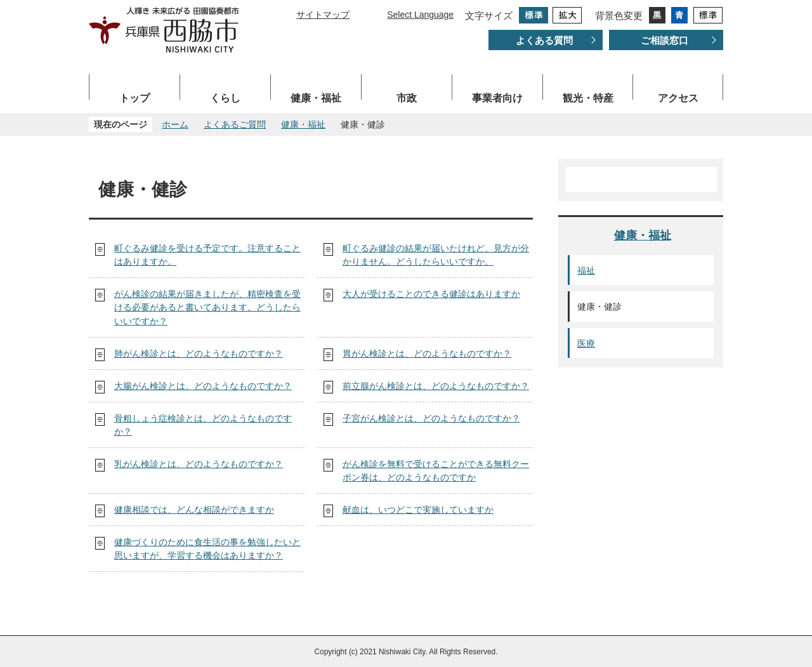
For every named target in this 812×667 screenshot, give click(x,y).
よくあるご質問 (235, 124)
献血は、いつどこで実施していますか (418, 510)
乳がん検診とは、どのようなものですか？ (199, 464)
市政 (407, 98)
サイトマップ (323, 15)
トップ (134, 98)
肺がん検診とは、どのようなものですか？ (199, 353)
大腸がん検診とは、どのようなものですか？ (203, 386)
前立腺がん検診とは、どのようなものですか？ (436, 386)
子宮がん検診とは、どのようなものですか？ (431, 418)
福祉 (586, 270)
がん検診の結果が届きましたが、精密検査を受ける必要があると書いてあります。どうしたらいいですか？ (207, 307)
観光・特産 (588, 98)
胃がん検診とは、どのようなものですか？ (427, 353)
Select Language (420, 15)
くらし (225, 98)
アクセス (678, 98)
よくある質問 (544, 40)
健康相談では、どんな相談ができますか (194, 510)
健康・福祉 (316, 98)
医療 (586, 343)
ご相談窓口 (665, 40)
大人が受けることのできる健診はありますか (431, 294)
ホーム (175, 124)
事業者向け (497, 98)
